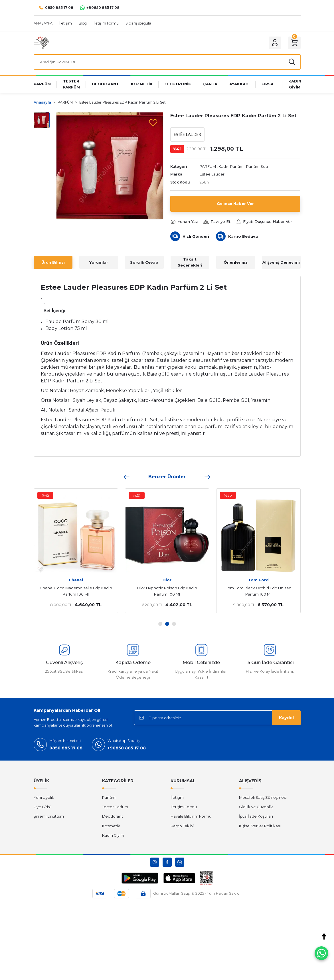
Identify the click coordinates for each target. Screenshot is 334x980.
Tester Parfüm (115, 807)
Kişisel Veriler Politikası (260, 826)
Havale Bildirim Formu (191, 816)
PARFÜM (208, 166)
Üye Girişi (42, 807)
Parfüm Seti (257, 166)
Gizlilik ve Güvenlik (256, 807)
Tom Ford (258, 580)
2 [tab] (167, 624)
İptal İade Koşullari (256, 816)
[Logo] (42, 43)
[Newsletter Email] (217, 718)
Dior (167, 580)
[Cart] (294, 43)
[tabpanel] (76, 551)
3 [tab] (174, 624)
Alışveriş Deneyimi (281, 262)
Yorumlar (99, 262)
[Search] (167, 62)
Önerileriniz (236, 262)
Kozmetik (111, 826)
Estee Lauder (212, 174)
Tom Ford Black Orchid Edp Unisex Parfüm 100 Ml (258, 591)
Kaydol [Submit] (286, 718)
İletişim (177, 797)
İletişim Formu (184, 807)
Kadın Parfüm (231, 166)
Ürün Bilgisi (53, 262)
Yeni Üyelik (44, 797)
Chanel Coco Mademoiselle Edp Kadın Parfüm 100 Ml (76, 591)
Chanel (76, 580)
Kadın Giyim (113, 835)
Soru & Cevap (144, 262)
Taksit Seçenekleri (190, 262)
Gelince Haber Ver (235, 203)
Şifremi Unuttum (49, 816)
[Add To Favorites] (153, 122)
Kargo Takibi (182, 826)
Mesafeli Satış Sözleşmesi (263, 797)
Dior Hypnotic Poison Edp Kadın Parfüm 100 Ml (167, 591)
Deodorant (113, 816)
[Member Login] (275, 43)
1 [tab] (160, 624)
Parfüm (109, 797)
